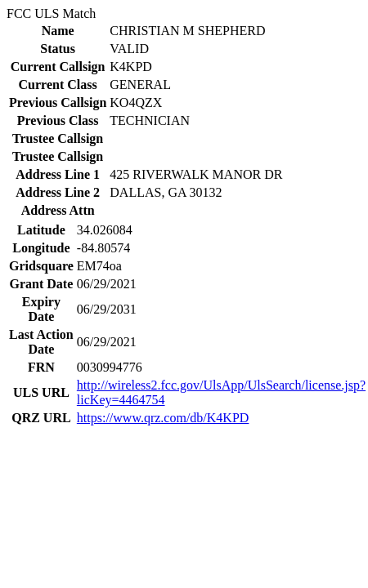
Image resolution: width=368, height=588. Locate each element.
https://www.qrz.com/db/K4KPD (163, 418)
